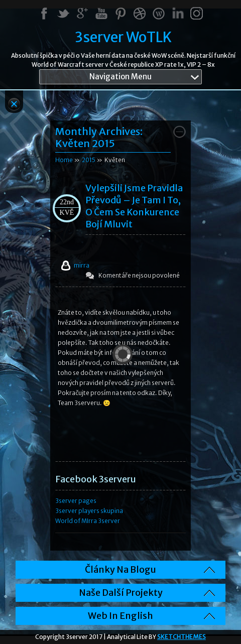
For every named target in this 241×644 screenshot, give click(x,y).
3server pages (76, 501)
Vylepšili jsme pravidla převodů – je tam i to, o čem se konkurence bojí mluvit (134, 206)
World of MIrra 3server (88, 521)
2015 (89, 160)
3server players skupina (89, 511)
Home (64, 160)
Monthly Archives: (99, 137)
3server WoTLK (123, 37)
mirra (82, 265)
